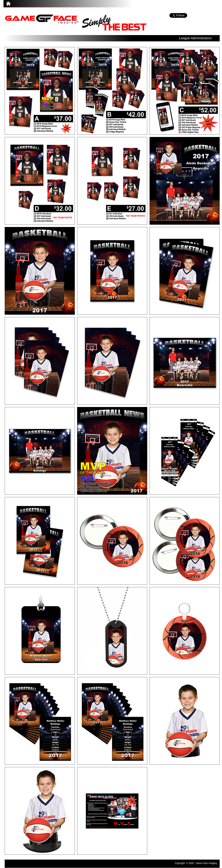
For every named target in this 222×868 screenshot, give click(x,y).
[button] (195, 38)
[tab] (40, 91)
